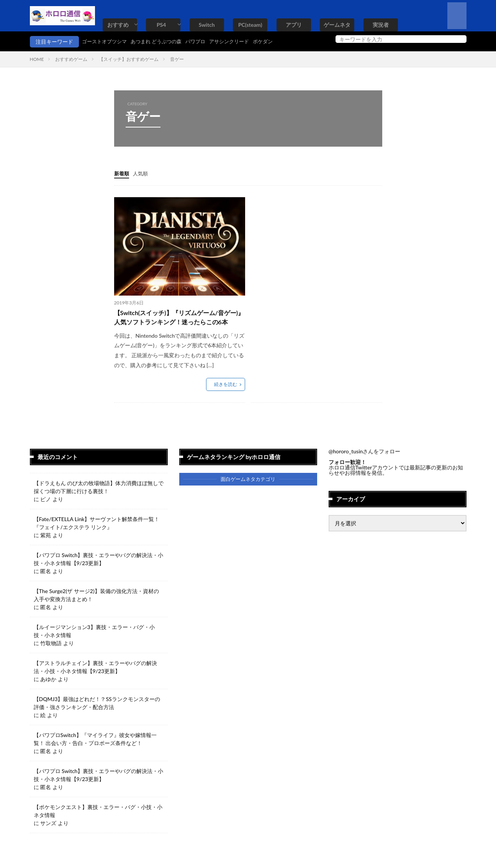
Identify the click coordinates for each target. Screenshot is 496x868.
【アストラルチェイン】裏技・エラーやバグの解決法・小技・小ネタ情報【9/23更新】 (95, 679)
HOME (37, 59)
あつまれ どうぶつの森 (162, 42)
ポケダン (276, 42)
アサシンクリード (240, 42)
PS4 (161, 25)
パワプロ (204, 42)
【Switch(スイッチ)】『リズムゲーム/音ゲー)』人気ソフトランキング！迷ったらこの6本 (180, 323)
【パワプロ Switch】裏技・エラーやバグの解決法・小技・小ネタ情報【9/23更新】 (99, 571)
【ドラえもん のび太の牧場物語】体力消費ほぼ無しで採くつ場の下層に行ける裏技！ (99, 499)
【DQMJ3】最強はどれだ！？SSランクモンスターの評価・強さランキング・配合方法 (97, 715)
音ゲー (177, 59)
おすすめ (118, 25)
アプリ (294, 25)
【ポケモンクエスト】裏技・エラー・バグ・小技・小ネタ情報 (98, 823)
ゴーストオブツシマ (106, 42)
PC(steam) (250, 25)
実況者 (381, 25)
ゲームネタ (337, 25)
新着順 (122, 173)
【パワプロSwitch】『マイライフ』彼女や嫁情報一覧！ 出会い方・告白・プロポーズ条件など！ (95, 751)
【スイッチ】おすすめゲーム (129, 59)
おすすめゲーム (71, 59)
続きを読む (226, 396)
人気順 (142, 173)
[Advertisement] (315, 250)
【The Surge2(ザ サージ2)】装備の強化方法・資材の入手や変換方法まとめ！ (96, 607)
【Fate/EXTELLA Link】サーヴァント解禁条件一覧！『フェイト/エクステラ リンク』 (97, 535)
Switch (207, 25)
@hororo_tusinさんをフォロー (365, 463)
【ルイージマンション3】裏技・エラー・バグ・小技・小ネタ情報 (94, 643)
